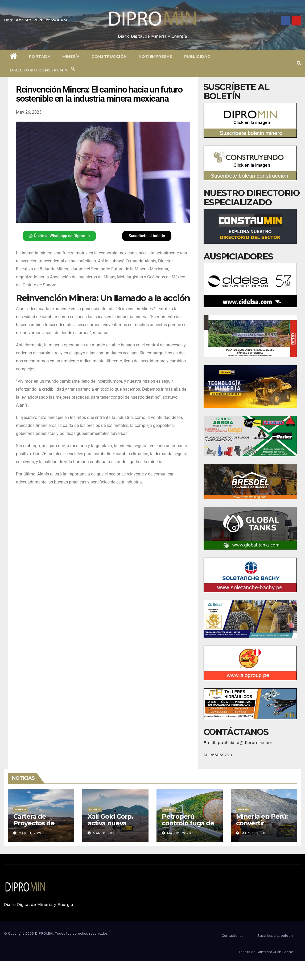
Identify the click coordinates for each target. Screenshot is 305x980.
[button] (299, 63)
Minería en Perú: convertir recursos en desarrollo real (262, 826)
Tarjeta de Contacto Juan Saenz (266, 952)
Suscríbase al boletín (275, 936)
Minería (71, 57)
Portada (40, 57)
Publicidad (197, 57)
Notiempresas (156, 57)
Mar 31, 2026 (31, 833)
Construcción (109, 57)
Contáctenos (233, 936)
